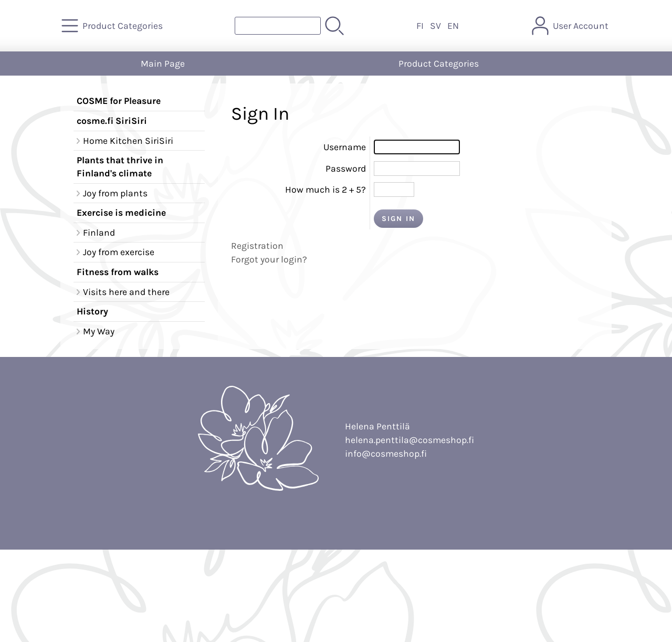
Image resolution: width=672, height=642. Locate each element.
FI (420, 26)
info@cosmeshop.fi (386, 454)
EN (453, 26)
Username (345, 147)
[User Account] (571, 26)
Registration (257, 246)
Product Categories (439, 64)
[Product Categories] (113, 26)
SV (435, 26)
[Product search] (278, 26)
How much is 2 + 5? (325, 190)
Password (346, 169)
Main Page (163, 64)
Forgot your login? (269, 259)
